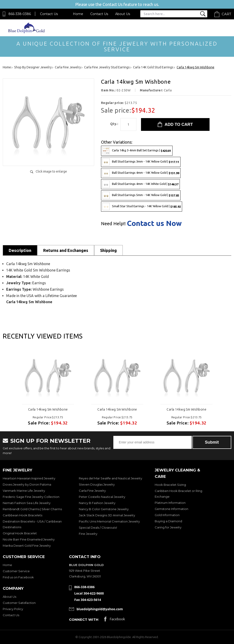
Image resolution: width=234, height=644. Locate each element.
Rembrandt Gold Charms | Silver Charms (32, 509)
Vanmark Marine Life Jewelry (24, 491)
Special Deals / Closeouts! (98, 528)
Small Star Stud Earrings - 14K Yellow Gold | (142, 207)
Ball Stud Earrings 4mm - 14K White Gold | (140, 184)
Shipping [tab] (108, 250)
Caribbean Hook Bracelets (23, 515)
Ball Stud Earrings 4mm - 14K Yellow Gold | (141, 173)
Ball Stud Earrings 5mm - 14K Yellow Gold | (141, 195)
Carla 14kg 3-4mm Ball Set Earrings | (137, 151)
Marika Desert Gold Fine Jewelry (27, 546)
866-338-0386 (20, 14)
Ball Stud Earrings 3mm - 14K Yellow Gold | (141, 162)
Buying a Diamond (168, 521)
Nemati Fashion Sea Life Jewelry (27, 503)
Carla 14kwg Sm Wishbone (48, 409)
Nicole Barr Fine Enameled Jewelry (29, 539)
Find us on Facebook (18, 577)
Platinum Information (170, 503)
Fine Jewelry (88, 534)
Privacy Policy (13, 609)
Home (78, 14)
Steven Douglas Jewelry (97, 484)
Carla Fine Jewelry (92, 491)
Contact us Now (154, 223)
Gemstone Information (172, 509)
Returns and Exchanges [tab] (66, 250)
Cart (226, 14)
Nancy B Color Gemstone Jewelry (104, 509)
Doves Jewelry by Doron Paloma (27, 484)
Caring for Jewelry (168, 527)
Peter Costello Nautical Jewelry (102, 497)
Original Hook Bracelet (20, 533)
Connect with (84, 619)
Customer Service (16, 571)
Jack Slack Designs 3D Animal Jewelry (107, 515)
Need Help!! (113, 224)
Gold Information (167, 515)
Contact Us (49, 14)
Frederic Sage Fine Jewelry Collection (31, 497)
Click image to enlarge (51, 171)
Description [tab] (20, 250)
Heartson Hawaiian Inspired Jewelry (29, 478)
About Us (123, 14)
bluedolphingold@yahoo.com (100, 609)
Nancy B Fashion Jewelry (97, 503)
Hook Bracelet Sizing (170, 485)
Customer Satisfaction (19, 603)
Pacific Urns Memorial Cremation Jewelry (109, 521)
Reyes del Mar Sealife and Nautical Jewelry (110, 478)
